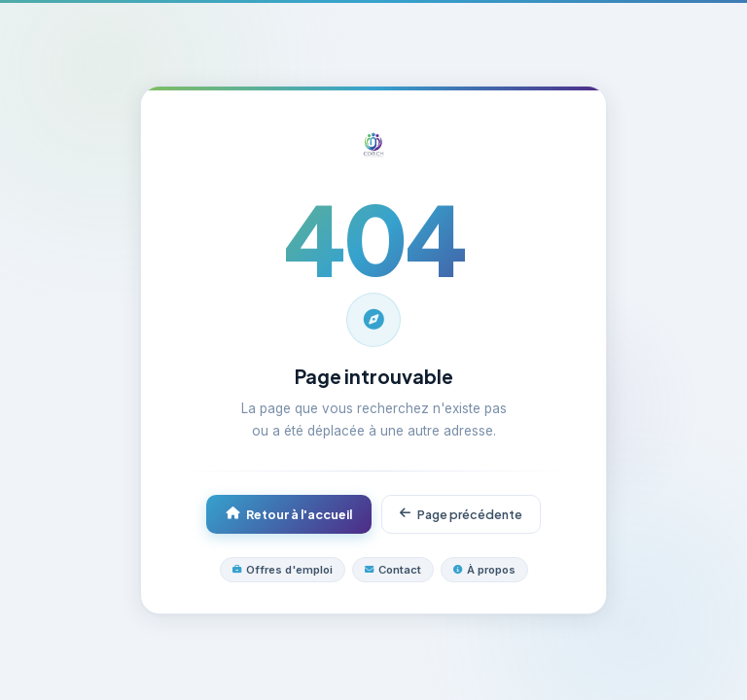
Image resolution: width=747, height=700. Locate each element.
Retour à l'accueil (289, 514)
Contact (393, 570)
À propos (484, 570)
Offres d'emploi (283, 570)
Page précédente (461, 514)
